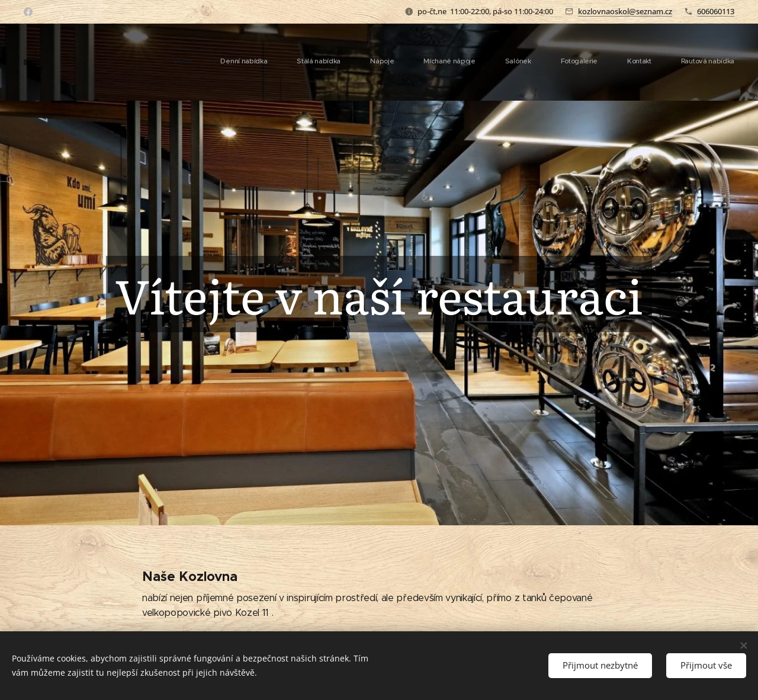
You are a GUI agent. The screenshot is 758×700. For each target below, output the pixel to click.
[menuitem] (503, 62)
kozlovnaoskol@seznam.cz (625, 11)
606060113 (716, 11)
